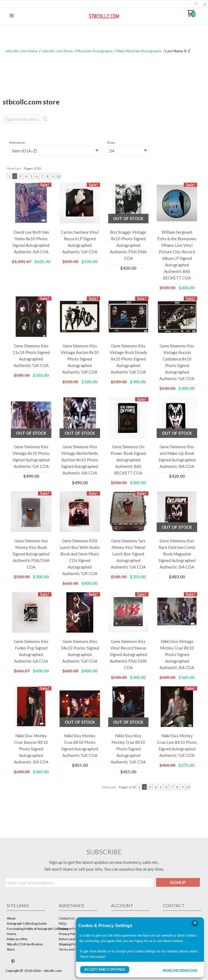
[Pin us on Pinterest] (13, 961)
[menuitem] (26, 919)
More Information (180, 970)
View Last (14, 168)
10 (58, 176)
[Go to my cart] (192, 15)
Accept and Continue (104, 970)
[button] (196, 4)
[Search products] (22, 119)
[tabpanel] (104, 465)
